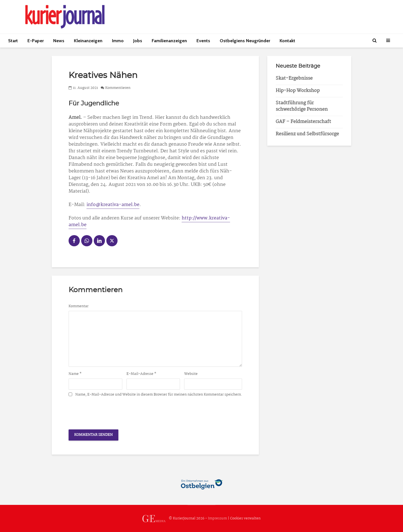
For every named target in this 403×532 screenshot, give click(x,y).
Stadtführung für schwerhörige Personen (302, 106)
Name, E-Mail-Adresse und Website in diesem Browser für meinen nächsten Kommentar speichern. (159, 395)
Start (13, 41)
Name (75, 374)
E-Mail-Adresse (141, 374)
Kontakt (287, 41)
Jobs (138, 41)
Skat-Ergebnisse (294, 78)
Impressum (217, 518)
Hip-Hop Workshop (298, 91)
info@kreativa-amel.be (113, 205)
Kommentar (79, 306)
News (59, 41)
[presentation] (111, 412)
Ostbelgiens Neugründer (245, 41)
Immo (118, 41)
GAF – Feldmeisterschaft (303, 122)
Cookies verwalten (245, 518)
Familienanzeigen (169, 41)
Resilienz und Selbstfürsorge (307, 134)
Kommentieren (118, 88)
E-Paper (36, 41)
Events (203, 41)
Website (191, 374)
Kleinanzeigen (88, 41)
